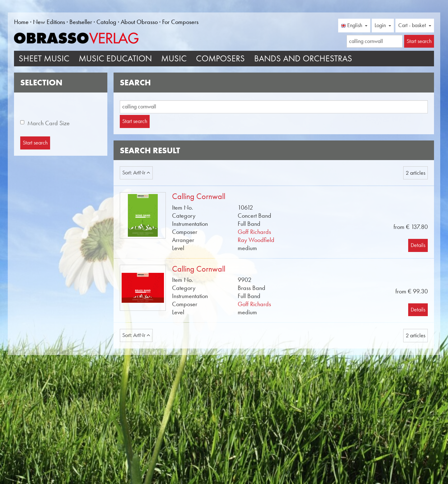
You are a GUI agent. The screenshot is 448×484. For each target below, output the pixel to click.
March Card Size (49, 123)
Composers (220, 58)
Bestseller (81, 22)
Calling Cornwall (199, 196)
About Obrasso (139, 22)
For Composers (180, 22)
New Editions (49, 22)
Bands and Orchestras (303, 58)
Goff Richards (254, 232)
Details (418, 245)
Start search (135, 121)
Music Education (115, 58)
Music (174, 58)
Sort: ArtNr (136, 173)
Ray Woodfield (256, 240)
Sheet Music (44, 58)
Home (21, 22)
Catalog (106, 22)
